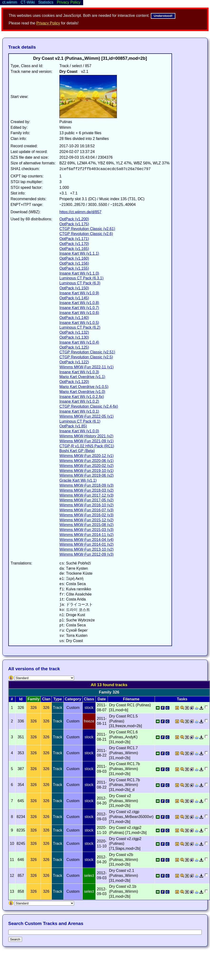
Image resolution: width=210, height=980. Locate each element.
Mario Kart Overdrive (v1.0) (82, 392)
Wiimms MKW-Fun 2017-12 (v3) (86, 495)
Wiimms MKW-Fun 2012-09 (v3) (86, 554)
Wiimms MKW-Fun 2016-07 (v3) (86, 510)
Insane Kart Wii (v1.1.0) (79, 273)
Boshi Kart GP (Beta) (77, 451)
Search (15, 939)
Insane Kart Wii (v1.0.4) (79, 342)
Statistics (46, 2)
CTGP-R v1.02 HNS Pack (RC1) (87, 446)
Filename (131, 699)
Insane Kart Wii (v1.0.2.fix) (82, 397)
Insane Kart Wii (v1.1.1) (79, 253)
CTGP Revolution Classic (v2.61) (87, 229)
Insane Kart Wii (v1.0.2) (79, 401)
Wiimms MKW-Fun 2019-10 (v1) (86, 471)
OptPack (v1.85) (73, 426)
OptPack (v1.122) (74, 362)
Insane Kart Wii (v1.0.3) (79, 372)
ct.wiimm (10, 2)
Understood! (163, 16)
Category (73, 699)
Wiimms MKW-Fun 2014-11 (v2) (86, 535)
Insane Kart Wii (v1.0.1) (79, 411)
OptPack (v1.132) (74, 332)
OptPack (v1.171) (74, 239)
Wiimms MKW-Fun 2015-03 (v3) (86, 530)
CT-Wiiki (28, 2)
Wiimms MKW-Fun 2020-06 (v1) (86, 461)
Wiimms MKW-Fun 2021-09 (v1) (86, 441)
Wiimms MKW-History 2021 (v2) (86, 436)
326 (34, 708)
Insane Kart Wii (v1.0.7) (79, 308)
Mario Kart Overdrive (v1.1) (82, 377)
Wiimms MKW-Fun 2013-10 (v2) (86, 549)
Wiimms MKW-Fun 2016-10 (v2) (86, 505)
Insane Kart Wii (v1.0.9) (79, 293)
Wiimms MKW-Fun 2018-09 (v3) (86, 485)
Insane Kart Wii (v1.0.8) (79, 303)
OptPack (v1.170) (74, 244)
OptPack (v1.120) (74, 382)
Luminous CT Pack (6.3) (80, 283)
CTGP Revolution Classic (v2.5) (86, 357)
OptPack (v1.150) (74, 288)
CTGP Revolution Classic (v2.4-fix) (89, 406)
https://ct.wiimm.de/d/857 (80, 212)
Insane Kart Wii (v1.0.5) (79, 323)
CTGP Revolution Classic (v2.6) (86, 234)
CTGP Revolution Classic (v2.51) (87, 352)
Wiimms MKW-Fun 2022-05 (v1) (86, 416)
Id (21, 699)
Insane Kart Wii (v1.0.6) (79, 313)
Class (89, 699)
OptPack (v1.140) (74, 318)
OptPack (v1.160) (74, 258)
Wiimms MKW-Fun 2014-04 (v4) (86, 540)
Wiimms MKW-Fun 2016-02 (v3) (86, 515)
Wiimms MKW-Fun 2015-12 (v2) (86, 520)
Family (34, 699)
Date (102, 699)
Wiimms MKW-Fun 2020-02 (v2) (86, 466)
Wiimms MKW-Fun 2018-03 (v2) (86, 490)
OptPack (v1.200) (74, 219)
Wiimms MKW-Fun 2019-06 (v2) (86, 475)
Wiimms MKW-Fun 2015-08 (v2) (86, 525)
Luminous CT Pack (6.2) (80, 327)
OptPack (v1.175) (74, 224)
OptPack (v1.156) (74, 263)
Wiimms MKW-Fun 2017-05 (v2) (86, 500)
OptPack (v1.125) (74, 347)
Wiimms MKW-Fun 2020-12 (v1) (86, 456)
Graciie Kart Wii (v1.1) (78, 480)
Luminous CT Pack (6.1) (80, 421)
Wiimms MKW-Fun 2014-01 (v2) (86, 544)
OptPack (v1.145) (74, 298)
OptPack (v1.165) (74, 249)
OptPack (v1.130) (74, 337)
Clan (46, 699)
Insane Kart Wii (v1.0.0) (79, 431)
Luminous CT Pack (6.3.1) (81, 278)
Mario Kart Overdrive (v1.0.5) (84, 387)
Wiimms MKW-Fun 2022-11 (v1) (86, 367)
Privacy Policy (48, 23)
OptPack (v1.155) (74, 268)
